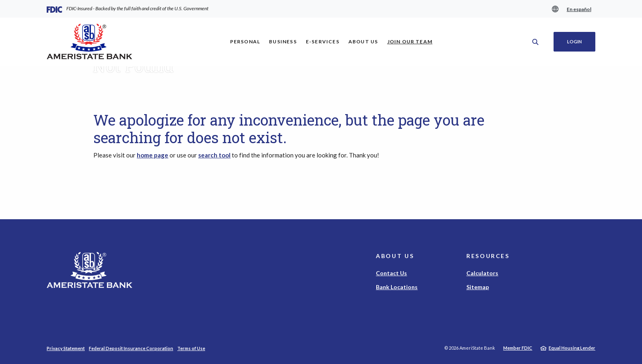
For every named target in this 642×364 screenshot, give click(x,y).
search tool (214, 155)
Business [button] (283, 42)
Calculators (482, 273)
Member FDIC (518, 348)
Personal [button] (245, 42)
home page (153, 155)
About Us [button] (363, 42)
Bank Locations (397, 287)
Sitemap (478, 287)
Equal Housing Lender (572, 348)
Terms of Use (191, 348)
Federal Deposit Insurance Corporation (131, 348)
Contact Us (391, 273)
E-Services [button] (323, 42)
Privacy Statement (66, 348)
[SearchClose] (536, 42)
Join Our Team (412, 41)
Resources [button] (488, 256)
